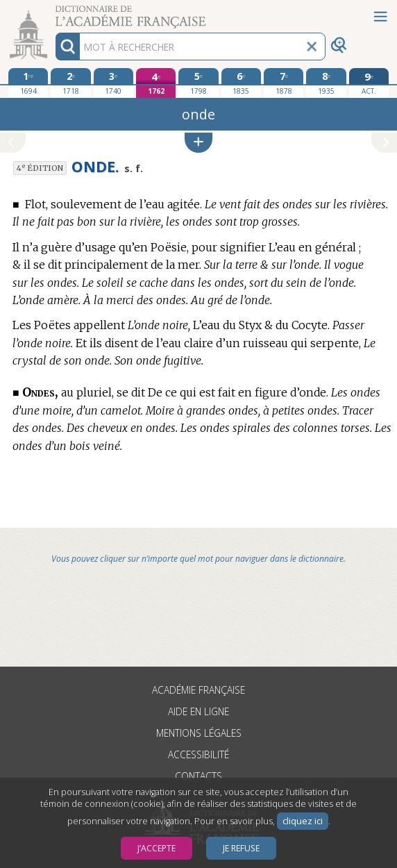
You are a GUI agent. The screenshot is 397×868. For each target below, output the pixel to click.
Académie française (198, 690)
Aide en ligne (198, 711)
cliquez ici (303, 821)
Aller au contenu (54, 12)
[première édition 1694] (28, 83)
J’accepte (157, 848)
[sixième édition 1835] (242, 83)
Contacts (198, 776)
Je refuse (241, 848)
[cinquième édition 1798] (198, 83)
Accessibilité (198, 754)
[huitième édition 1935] (326, 83)
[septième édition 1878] (284, 83)
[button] (198, 143)
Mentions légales (199, 733)
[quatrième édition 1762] (156, 83)
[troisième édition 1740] (114, 83)
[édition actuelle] (369, 83)
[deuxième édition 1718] (71, 83)
